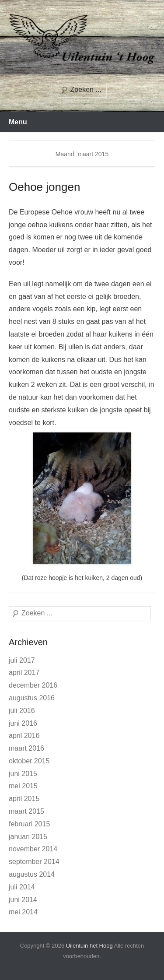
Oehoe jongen (44, 187)
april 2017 (24, 673)
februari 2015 (29, 824)
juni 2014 (23, 900)
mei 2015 (23, 786)
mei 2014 (23, 912)
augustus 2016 (32, 698)
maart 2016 (26, 748)
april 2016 (24, 736)
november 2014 (33, 849)
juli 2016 (22, 711)
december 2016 (33, 685)
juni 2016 (23, 723)
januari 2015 (28, 837)
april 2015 (24, 799)
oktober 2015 (29, 761)
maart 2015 (26, 811)
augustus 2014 (32, 874)
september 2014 (34, 862)
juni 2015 (23, 774)
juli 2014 (22, 887)
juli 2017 (22, 660)
